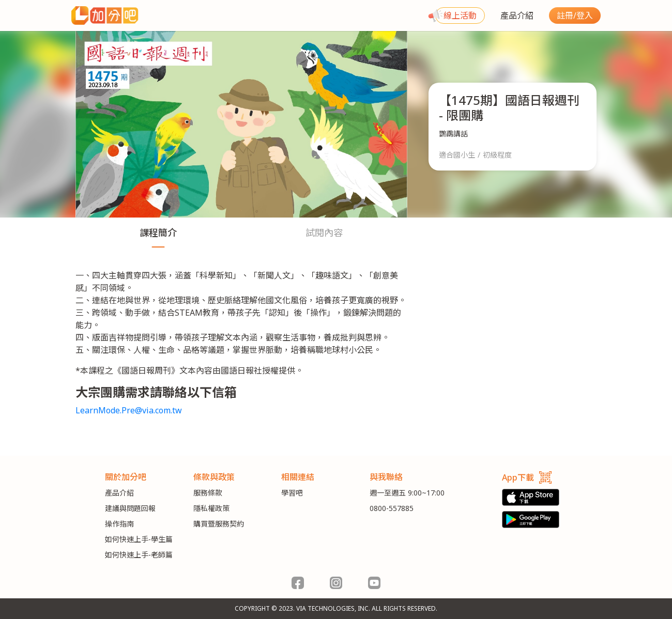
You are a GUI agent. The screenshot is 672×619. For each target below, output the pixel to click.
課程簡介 (158, 233)
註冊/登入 (575, 16)
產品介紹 (517, 16)
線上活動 (460, 16)
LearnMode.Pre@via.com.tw (129, 410)
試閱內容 (324, 233)
